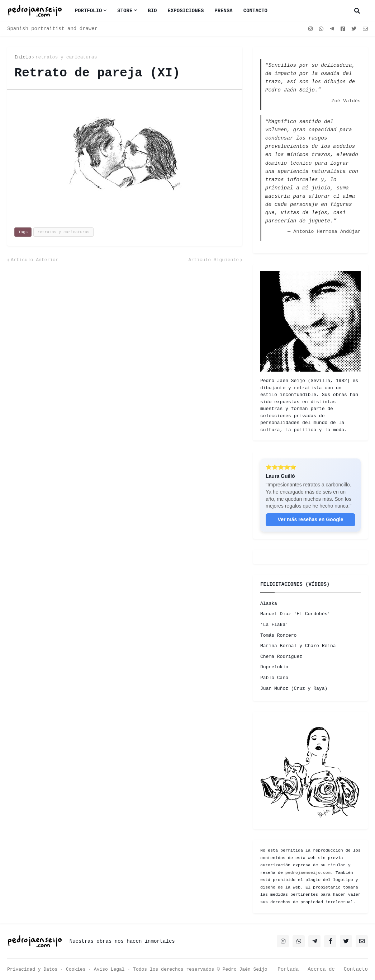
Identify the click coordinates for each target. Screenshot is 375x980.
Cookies (76, 969)
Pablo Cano (274, 678)
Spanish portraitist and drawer (52, 29)
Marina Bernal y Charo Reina (298, 646)
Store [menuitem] (125, 11)
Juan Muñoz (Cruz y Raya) (294, 689)
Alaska (269, 604)
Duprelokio (274, 667)
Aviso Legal (109, 969)
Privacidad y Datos (32, 969)
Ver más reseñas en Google (311, 519)
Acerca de (321, 969)
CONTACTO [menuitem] (255, 11)
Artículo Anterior (35, 260)
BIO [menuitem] (152, 11)
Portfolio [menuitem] (89, 11)
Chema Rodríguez (281, 657)
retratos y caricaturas (66, 57)
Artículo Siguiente (214, 260)
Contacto (356, 969)
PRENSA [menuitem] (223, 11)
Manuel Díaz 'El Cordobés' (295, 614)
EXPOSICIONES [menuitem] (186, 11)
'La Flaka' (274, 625)
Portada (288, 969)
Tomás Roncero (278, 635)
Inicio (23, 57)
